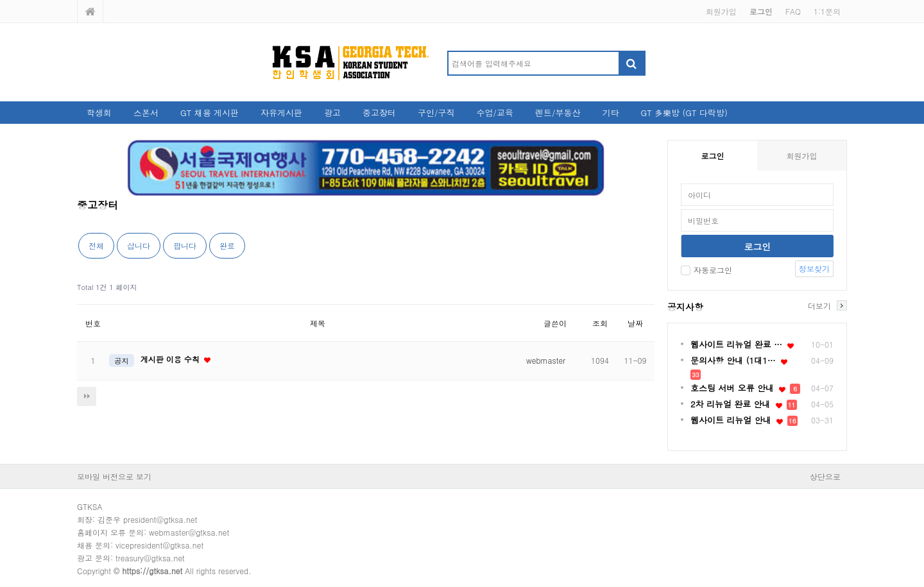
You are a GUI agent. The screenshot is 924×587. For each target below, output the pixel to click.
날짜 (635, 323)
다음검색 (87, 396)
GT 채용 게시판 (210, 113)
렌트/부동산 (558, 113)
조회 (600, 323)
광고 (332, 113)
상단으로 (825, 476)
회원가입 (721, 11)
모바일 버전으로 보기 (114, 476)
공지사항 (685, 307)
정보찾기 (814, 268)
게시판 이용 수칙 (171, 359)
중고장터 (379, 113)
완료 (227, 245)
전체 (96, 245)
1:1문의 (827, 11)
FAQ (793, 11)
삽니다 (139, 245)
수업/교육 (495, 113)
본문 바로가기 (0, 0)
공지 (122, 361)
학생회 (99, 113)
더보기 (819, 305)
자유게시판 (281, 113)
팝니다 (185, 245)
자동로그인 (706, 270)
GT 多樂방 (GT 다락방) (684, 113)
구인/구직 (436, 113)
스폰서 (146, 113)
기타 (610, 113)
